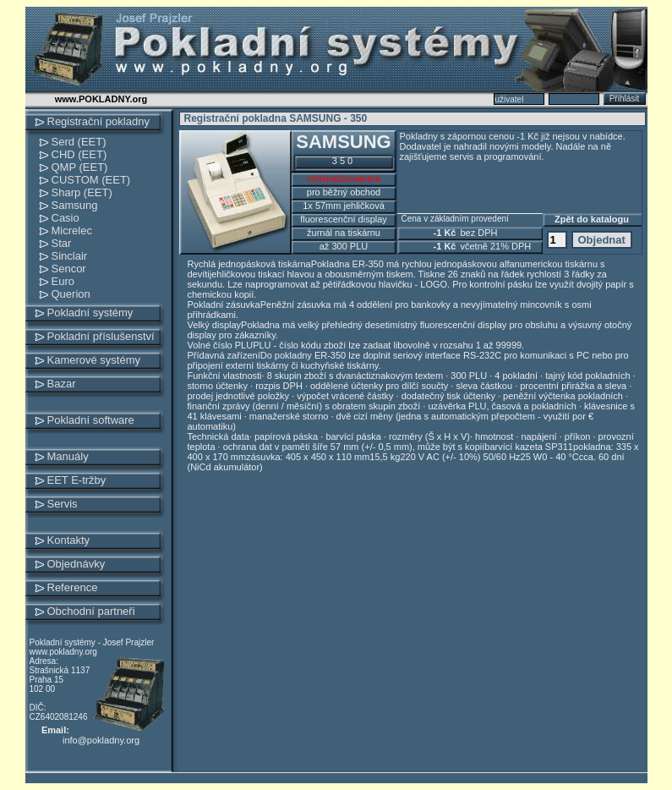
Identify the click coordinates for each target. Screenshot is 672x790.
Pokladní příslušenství (101, 336)
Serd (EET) (79, 142)
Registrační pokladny (98, 121)
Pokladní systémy (90, 313)
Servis (63, 504)
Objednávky (76, 564)
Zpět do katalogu (592, 219)
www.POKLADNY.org (101, 99)
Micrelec (72, 230)
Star (62, 243)
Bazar (62, 384)
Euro (63, 281)
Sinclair (70, 256)
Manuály (68, 456)
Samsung (75, 205)
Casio (66, 218)
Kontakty (69, 540)
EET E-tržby (77, 480)
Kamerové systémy (94, 360)
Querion (71, 294)
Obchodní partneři (91, 611)
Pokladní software (91, 420)
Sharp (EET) (82, 192)
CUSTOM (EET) (91, 180)
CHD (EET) (79, 154)
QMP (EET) (80, 167)
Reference (73, 587)
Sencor (69, 269)
